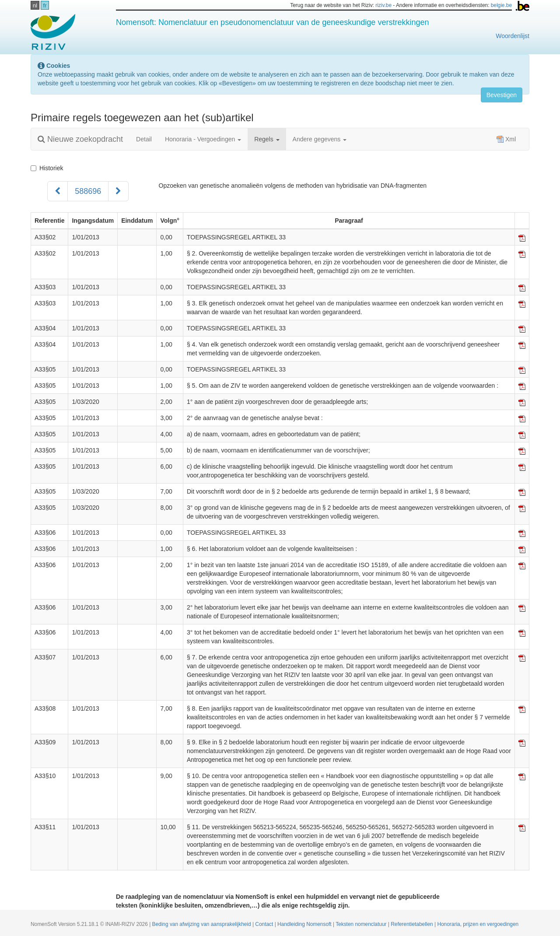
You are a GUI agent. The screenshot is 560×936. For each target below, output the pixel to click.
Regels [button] (267, 139)
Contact (265, 924)
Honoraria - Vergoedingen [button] (203, 139)
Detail (144, 139)
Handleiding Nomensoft (305, 924)
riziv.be (383, 5)
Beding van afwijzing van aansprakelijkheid (202, 924)
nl (35, 5)
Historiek (47, 168)
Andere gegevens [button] (320, 139)
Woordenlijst (513, 36)
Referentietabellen (413, 924)
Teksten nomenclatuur (362, 924)
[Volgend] (118, 191)
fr (45, 5)
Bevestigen (502, 95)
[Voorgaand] (58, 191)
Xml (506, 139)
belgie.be (501, 5)
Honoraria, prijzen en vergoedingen (478, 924)
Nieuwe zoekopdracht (80, 139)
